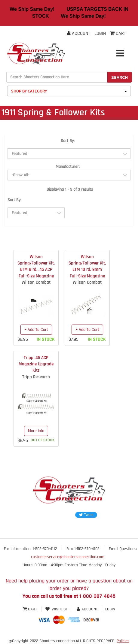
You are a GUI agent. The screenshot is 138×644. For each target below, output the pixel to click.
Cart (31, 609)
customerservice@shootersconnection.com (68, 557)
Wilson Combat (36, 282)
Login (100, 33)
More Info (36, 431)
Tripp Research (36, 377)
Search (120, 77)
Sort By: (68, 141)
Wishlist (57, 609)
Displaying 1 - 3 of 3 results (70, 189)
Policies (123, 641)
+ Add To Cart (36, 330)
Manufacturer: (68, 167)
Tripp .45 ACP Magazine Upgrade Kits (36, 364)
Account (78, 33)
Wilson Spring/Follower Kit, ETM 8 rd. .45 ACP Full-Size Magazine (36, 266)
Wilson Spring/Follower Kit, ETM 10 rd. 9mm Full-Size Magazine (87, 266)
